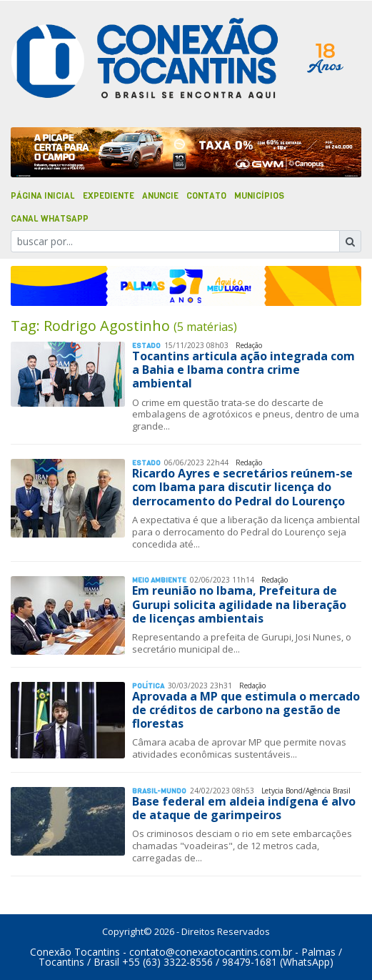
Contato (206, 196)
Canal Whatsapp (50, 219)
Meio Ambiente (159, 580)
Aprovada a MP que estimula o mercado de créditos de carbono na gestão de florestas (246, 710)
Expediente (109, 196)
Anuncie (160, 196)
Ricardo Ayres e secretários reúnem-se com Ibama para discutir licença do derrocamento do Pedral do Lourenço (242, 487)
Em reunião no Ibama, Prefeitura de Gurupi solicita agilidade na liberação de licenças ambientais (239, 604)
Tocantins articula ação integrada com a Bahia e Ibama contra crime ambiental (243, 370)
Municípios (259, 196)
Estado (146, 346)
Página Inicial (43, 196)
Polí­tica (148, 686)
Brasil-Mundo (159, 791)
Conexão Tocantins (75, 952)
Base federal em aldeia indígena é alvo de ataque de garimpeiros (244, 808)
